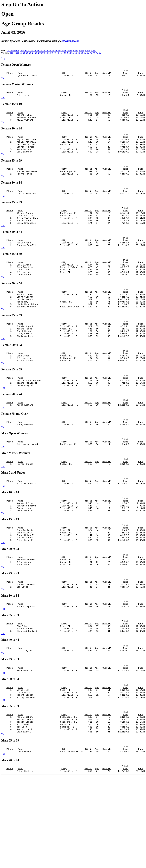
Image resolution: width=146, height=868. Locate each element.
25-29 (45, 50)
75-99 (98, 53)
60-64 (80, 53)
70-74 (93, 50)
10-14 (27, 50)
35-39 (57, 50)
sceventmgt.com (70, 41)
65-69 (87, 50)
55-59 (81, 50)
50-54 (75, 50)
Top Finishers (13, 50)
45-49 (69, 50)
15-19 (33, 50)
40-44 (63, 50)
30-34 (51, 50)
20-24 (39, 50)
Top (3, 58)
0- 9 (22, 50)
